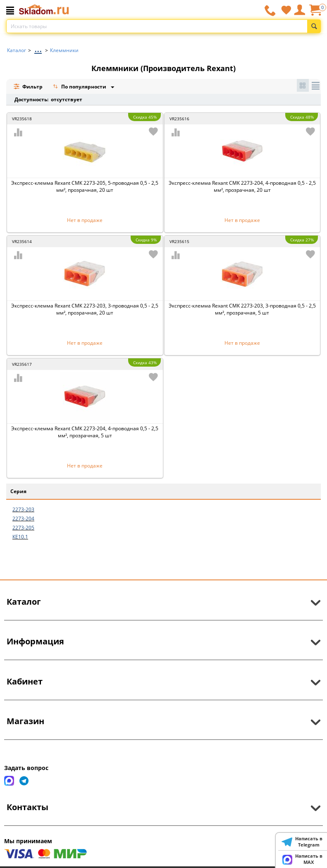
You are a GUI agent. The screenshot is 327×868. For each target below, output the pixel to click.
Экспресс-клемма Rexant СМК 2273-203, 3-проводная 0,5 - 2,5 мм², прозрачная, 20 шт (85, 309)
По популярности (80, 87)
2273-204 (23, 519)
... (38, 48)
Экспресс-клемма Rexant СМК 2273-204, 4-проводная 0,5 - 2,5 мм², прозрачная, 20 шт (242, 186)
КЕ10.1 (20, 537)
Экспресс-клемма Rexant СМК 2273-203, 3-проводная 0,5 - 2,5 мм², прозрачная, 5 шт (242, 309)
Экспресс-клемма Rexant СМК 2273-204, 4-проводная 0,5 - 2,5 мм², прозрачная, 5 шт (85, 432)
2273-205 (23, 528)
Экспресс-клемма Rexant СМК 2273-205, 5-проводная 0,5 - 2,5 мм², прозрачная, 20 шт (85, 186)
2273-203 (23, 509)
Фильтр (28, 87)
